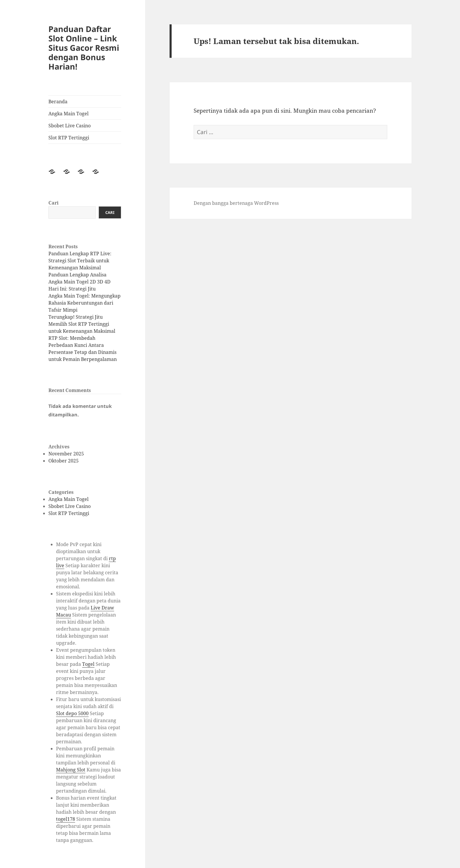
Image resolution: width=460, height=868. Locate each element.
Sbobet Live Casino (70, 126)
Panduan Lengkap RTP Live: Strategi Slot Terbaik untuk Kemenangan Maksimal (80, 261)
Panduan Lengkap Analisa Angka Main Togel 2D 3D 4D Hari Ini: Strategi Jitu (80, 282)
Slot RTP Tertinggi (69, 138)
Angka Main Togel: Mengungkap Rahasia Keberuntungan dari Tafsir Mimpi (84, 303)
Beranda (58, 102)
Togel (88, 664)
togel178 (66, 819)
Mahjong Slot (71, 770)
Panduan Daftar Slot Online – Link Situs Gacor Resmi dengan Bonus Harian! (84, 48)
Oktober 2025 (64, 461)
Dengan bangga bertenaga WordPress (236, 203)
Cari (54, 203)
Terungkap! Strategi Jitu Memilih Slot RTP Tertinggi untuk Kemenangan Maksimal (82, 324)
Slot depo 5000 (72, 713)
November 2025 (66, 454)
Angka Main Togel (69, 114)
